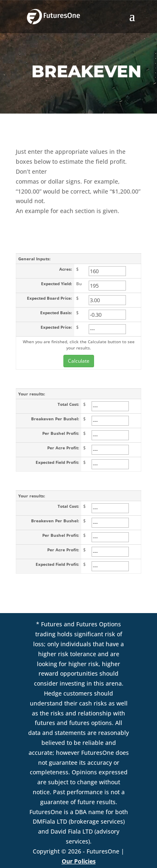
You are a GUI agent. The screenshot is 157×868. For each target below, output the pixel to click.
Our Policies (79, 861)
